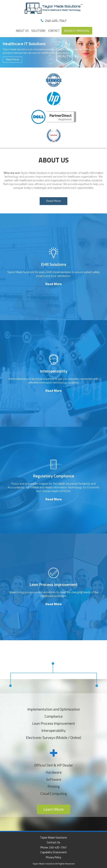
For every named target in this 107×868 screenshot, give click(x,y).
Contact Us (53, 842)
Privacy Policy (53, 857)
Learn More (53, 809)
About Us (22, 31)
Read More (12, 60)
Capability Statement (54, 852)
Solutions (38, 31)
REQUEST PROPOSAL (77, 31)
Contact (54, 31)
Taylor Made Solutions (53, 837)
